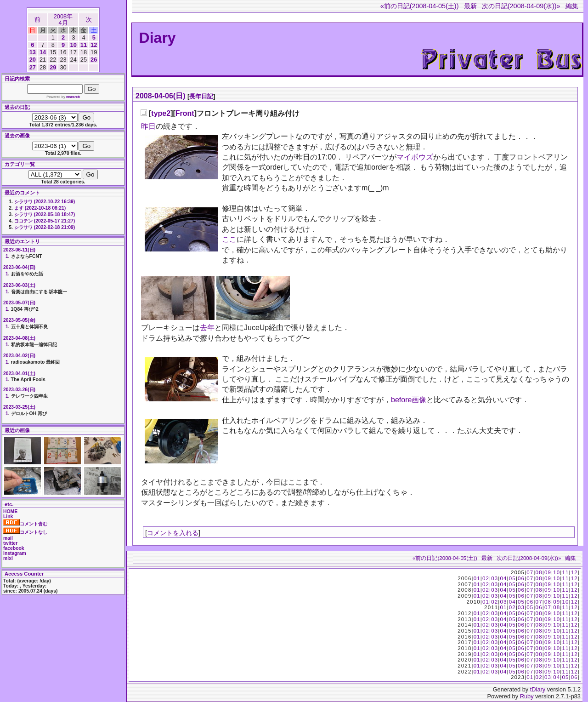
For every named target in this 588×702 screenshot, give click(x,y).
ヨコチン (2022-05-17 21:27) (45, 221)
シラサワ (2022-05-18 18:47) (45, 214)
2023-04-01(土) (19, 374)
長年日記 (201, 96)
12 (94, 45)
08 (539, 572)
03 (495, 578)
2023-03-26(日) (19, 390)
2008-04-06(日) (161, 96)
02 (486, 578)
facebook (14, 548)
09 (548, 572)
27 (33, 67)
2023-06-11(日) (19, 250)
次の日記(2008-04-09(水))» (521, 6)
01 (477, 578)
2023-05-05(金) (19, 320)
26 (94, 60)
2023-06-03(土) (19, 285)
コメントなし (25, 532)
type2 (161, 113)
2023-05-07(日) (19, 303)
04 (503, 578)
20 (33, 60)
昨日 (148, 126)
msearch (73, 97)
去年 (207, 328)
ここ (229, 239)
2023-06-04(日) (19, 267)
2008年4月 (63, 20)
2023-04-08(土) (19, 338)
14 (43, 52)
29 (53, 67)
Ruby (527, 696)
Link (8, 517)
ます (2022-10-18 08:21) (40, 208)
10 (73, 45)
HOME (10, 511)
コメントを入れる (173, 533)
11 (84, 45)
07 (530, 572)
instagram (15, 553)
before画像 (409, 400)
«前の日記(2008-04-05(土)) (420, 6)
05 (512, 578)
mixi (8, 558)
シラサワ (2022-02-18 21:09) (45, 227)
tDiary (538, 689)
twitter (10, 543)
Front (185, 113)
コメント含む (25, 524)
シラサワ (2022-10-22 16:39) (45, 202)
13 (33, 52)
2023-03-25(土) (19, 407)
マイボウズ (415, 157)
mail (8, 538)
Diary (158, 38)
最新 (470, 6)
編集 (572, 6)
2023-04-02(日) (19, 356)
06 (521, 578)
